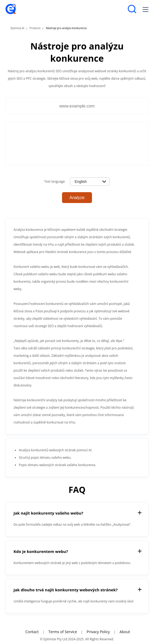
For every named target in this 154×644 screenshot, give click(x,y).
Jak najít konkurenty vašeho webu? (48, 513)
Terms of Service (63, 632)
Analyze (77, 198)
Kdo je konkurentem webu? (41, 551)
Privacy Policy (98, 632)
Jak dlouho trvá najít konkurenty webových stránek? (66, 590)
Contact (32, 632)
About (125, 632)
